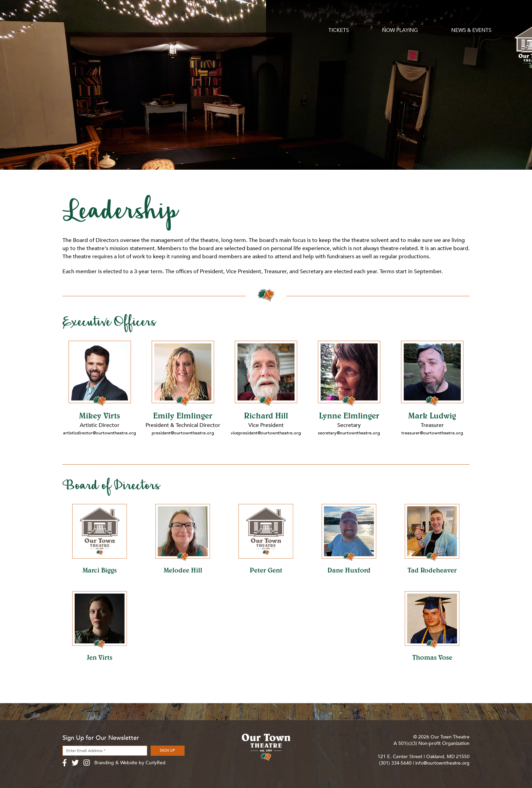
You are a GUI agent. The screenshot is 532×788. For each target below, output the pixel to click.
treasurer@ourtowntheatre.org (432, 433)
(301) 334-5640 (395, 763)
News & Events (204, 18)
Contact (457, 18)
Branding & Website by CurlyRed (130, 763)
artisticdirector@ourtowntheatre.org (101, 433)
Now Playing (133, 18)
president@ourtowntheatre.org (183, 433)
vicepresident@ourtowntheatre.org (266, 433)
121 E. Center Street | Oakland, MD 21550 (424, 757)
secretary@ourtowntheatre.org (349, 433)
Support (319, 18)
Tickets (73, 18)
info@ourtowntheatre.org (442, 763)
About (387, 18)
